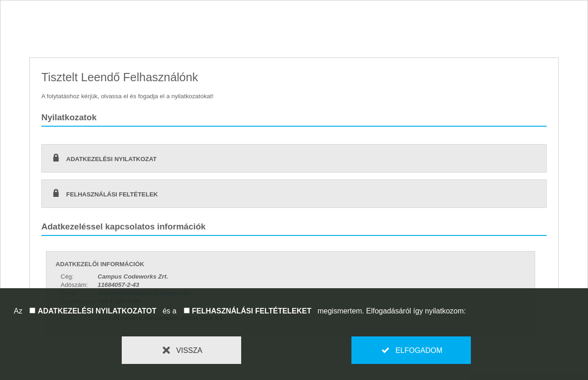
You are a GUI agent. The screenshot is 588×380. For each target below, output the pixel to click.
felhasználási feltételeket (252, 311)
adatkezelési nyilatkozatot (97, 311)
